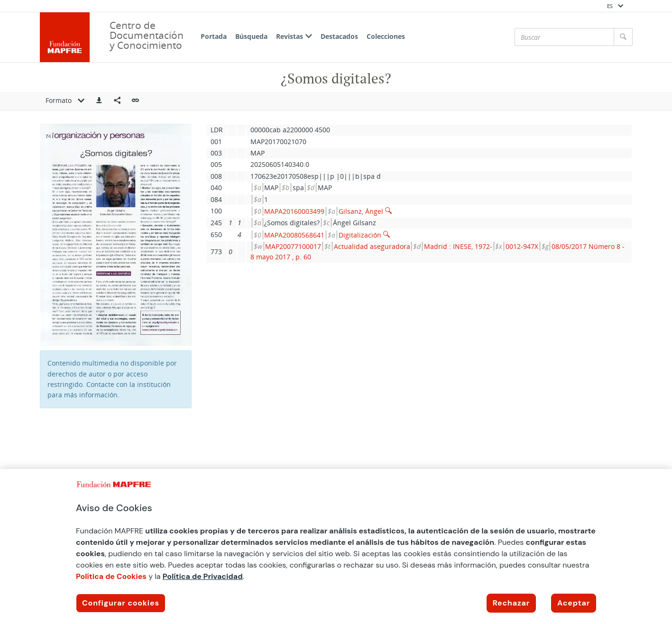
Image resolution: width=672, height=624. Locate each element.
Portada (214, 36)
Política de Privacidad (203, 576)
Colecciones (386, 36)
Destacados (339, 36)
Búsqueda (251, 36)
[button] (99, 101)
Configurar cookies (121, 603)
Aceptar (574, 603)
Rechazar (511, 603)
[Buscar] (564, 37)
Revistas (294, 36)
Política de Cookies (111, 576)
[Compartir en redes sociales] (117, 101)
